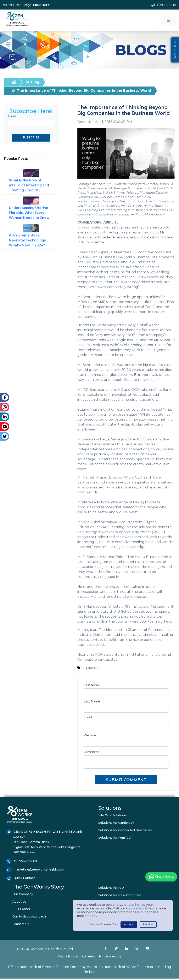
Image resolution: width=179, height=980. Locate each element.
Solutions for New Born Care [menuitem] (120, 897)
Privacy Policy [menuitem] (110, 958)
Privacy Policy (136, 908)
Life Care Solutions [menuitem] (112, 816)
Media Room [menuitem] (68, 958)
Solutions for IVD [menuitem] (111, 889)
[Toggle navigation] (169, 20)
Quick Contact (24, 879)
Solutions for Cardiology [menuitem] (116, 824)
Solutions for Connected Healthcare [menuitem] (125, 831)
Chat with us (161, 877)
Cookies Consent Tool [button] (102, 925)
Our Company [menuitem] (23, 896)
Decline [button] (151, 924)
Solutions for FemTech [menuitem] (115, 839)
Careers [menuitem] (88, 958)
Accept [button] (130, 924)
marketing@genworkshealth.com (39, 871)
